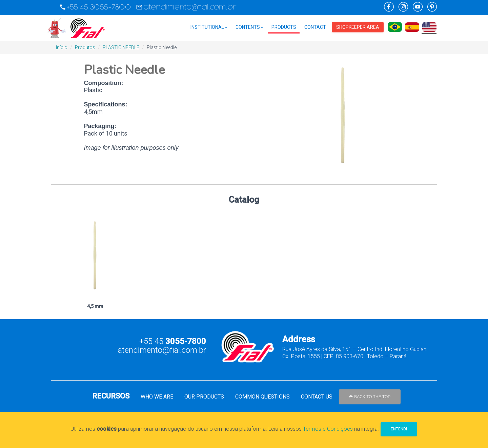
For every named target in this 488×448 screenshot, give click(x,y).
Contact (315, 27)
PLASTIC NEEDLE (121, 47)
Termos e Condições (328, 429)
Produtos (85, 47)
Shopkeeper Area (358, 27)
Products (284, 27)
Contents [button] (249, 27)
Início (62, 47)
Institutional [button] (209, 27)
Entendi (399, 429)
